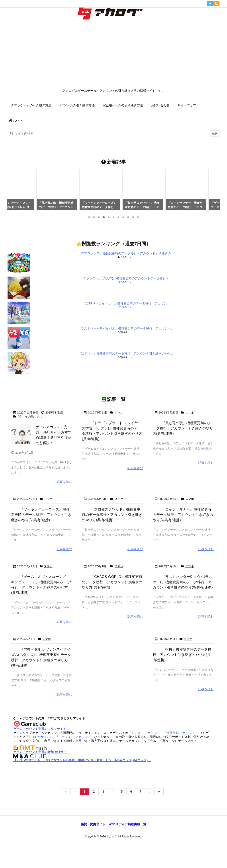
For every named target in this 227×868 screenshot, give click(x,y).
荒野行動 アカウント (181, 765)
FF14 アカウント (41, 769)
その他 (29, 416)
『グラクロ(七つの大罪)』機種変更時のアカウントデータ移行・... (126, 278)
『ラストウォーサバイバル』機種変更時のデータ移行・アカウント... (126, 328)
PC (20, 416)
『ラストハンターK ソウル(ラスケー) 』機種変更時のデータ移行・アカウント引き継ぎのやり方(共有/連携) (195, 598)
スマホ (41, 416)
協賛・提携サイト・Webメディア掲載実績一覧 (113, 856)
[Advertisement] (113, 55)
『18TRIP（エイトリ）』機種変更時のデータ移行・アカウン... (126, 303)
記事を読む (64, 482)
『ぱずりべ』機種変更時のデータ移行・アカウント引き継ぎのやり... (126, 353)
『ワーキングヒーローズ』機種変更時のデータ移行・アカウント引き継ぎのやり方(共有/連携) (53, 520)
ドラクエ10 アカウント (75, 769)
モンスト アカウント (146, 765)
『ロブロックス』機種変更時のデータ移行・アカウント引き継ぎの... (126, 253)
